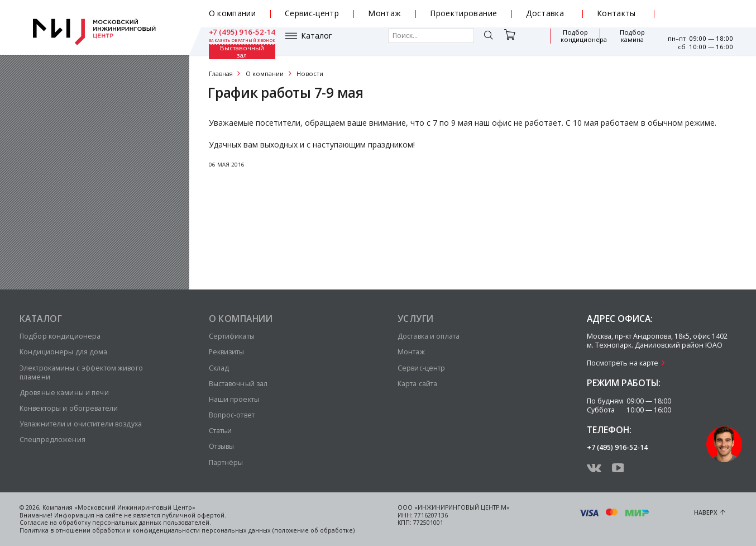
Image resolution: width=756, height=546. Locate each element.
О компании (233, 13)
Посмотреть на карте (623, 363)
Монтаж (384, 13)
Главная (221, 73)
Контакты (616, 13)
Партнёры (226, 462)
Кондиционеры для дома (64, 352)
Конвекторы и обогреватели (69, 408)
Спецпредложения (52, 440)
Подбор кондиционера (517, 41)
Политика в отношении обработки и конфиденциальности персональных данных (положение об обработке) (187, 530)
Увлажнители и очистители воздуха (81, 424)
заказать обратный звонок (700, 18)
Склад (219, 368)
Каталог (240, 41)
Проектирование (463, 13)
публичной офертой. (194, 515)
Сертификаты (232, 336)
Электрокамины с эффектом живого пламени (81, 372)
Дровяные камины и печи (64, 393)
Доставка (545, 13)
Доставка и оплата (429, 336)
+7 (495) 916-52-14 (700, 10)
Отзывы (222, 446)
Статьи (221, 431)
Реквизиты (227, 352)
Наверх (706, 512)
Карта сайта (417, 384)
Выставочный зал (627, 41)
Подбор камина (575, 41)
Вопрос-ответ (232, 415)
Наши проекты (234, 399)
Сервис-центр (312, 13)
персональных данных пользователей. (152, 523)
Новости (310, 73)
